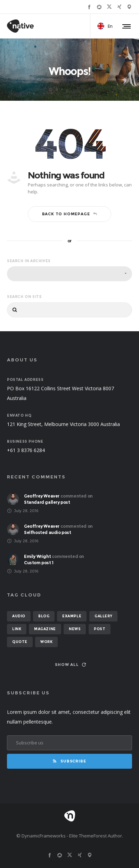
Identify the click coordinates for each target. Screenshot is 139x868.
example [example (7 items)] (72, 616)
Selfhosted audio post (48, 532)
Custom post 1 (39, 563)
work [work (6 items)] (46, 642)
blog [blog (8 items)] (44, 616)
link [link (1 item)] (17, 629)
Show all (70, 665)
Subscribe (69, 761)
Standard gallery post (47, 502)
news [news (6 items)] (75, 629)
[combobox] (69, 274)
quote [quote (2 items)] (20, 642)
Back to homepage (70, 214)
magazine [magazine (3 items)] (45, 629)
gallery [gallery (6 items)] (103, 616)
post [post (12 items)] (100, 629)
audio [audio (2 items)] (19, 616)
